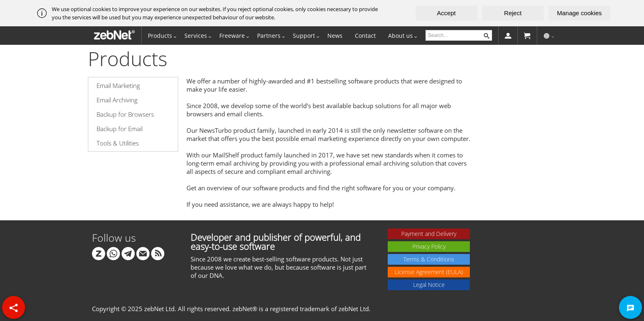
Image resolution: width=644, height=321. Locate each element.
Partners (269, 36)
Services (196, 36)
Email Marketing (118, 85)
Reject (513, 13)
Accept (446, 13)
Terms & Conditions (429, 259)
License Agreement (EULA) (429, 272)
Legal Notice (429, 285)
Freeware (232, 36)
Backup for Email (120, 129)
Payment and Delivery (429, 234)
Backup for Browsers (125, 114)
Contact (365, 36)
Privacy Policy (429, 246)
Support (304, 36)
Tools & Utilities (118, 143)
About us (400, 36)
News (335, 36)
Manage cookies (579, 13)
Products (160, 36)
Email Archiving (117, 100)
